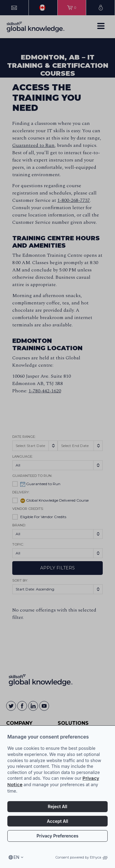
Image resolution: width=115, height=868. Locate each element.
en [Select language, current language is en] (16, 857)
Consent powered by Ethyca (82, 857)
